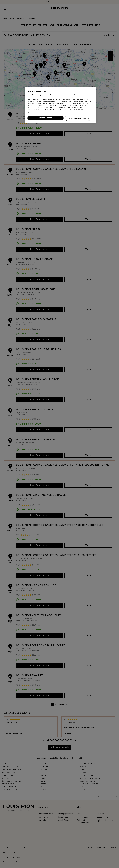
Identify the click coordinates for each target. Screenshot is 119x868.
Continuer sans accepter (38, 113)
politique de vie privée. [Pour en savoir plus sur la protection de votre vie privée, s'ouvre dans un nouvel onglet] (77, 109)
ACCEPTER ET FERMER (45, 118)
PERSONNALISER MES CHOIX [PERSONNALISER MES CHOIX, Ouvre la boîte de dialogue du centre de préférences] (78, 118)
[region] (60, 105)
